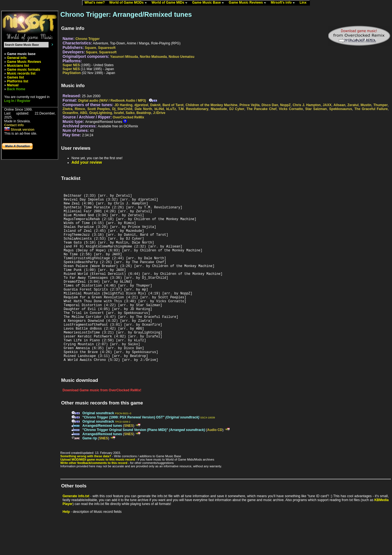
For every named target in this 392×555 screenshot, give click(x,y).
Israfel (119, 113)
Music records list (21, 73)
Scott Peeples (99, 109)
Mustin (366, 105)
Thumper (380, 105)
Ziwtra (67, 109)
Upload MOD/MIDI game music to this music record (98, 496)
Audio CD (215, 466)
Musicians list (18, 66)
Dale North (143, 109)
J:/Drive (159, 113)
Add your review (87, 162)
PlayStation (72, 73)
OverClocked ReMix (128, 117)
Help (66, 548)
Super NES (71, 65)
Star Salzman (316, 109)
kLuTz (171, 109)
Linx (304, 3)
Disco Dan (270, 105)
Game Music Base (209, 3)
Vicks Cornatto (291, 109)
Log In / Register (17, 101)
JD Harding (124, 105)
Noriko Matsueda (153, 57)
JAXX (327, 105)
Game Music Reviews (249, 3)
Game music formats (24, 70)
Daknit (155, 105)
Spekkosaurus (341, 109)
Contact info (14, 125)
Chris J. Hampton (307, 105)
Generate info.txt (76, 532)
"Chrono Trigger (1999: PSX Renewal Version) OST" (141, 453)
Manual (13, 85)
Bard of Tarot (173, 105)
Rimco (80, 109)
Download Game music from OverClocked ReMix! (102, 426)
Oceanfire (70, 113)
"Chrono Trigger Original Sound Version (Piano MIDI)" (144, 466)
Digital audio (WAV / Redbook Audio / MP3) (112, 101)
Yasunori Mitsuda (124, 57)
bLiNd (159, 109)
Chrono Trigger (88, 39)
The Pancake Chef (261, 109)
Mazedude (219, 109)
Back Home (16, 89)
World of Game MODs (129, 3)
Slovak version (19, 130)
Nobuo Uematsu (181, 57)
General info (17, 58)
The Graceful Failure (371, 109)
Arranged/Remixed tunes (102, 462)
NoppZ (285, 105)
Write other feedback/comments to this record (94, 499)
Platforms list (18, 81)
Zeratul (353, 105)
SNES (129, 462)
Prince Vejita (250, 105)
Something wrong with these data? (86, 492)
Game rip (90, 474)
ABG (84, 113)
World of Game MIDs (171, 3)
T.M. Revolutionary (193, 109)
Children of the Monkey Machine (212, 105)
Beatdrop (144, 113)
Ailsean (339, 105)
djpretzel (141, 105)
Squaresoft (107, 48)
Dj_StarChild (122, 109)
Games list (15, 77)
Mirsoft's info (284, 3)
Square (91, 48)
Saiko (130, 113)
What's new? (96, 3)
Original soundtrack (98, 449)
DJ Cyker (237, 109)
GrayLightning (101, 113)
